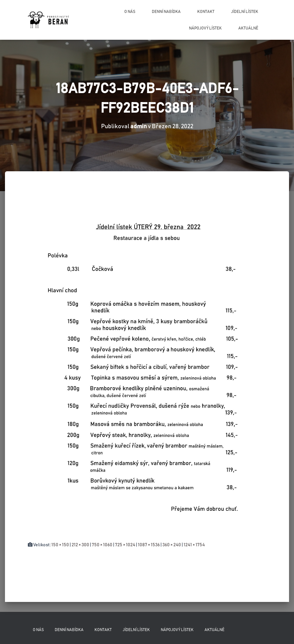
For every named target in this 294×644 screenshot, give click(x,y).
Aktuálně (248, 28)
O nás (130, 12)
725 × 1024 (125, 545)
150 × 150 (60, 545)
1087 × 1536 (149, 545)
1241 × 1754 (194, 545)
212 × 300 (80, 545)
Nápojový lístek (205, 28)
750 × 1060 (102, 545)
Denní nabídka (166, 12)
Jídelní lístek (245, 12)
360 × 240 (172, 545)
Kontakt (206, 12)
